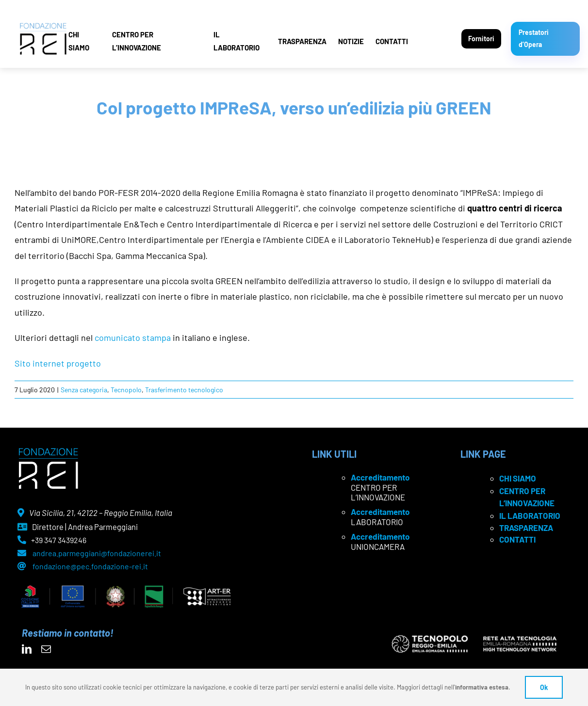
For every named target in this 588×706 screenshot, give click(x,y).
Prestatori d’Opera (534, 38)
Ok (544, 687)
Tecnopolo (126, 390)
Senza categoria (84, 390)
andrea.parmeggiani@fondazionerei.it (97, 553)
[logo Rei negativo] (48, 451)
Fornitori (481, 39)
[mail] (46, 649)
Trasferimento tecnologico (184, 390)
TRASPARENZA (302, 41)
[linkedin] (27, 649)
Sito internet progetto (58, 363)
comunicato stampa (133, 337)
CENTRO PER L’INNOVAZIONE (137, 41)
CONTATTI (392, 41)
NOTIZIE (351, 41)
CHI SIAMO (79, 41)
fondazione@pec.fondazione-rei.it (90, 566)
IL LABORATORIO (237, 41)
